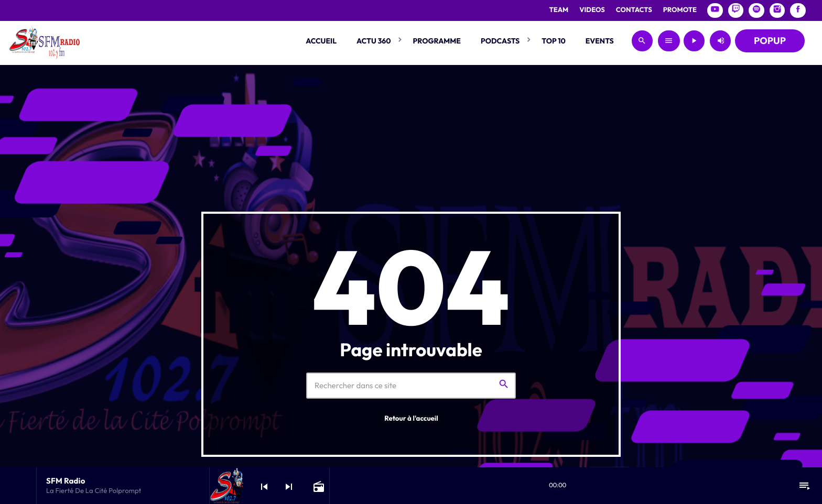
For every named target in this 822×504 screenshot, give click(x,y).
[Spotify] (756, 10)
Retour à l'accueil (411, 419)
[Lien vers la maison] (44, 41)
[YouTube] (715, 10)
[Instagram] (777, 10)
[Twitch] (736, 10)
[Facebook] (798, 10)
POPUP (770, 41)
